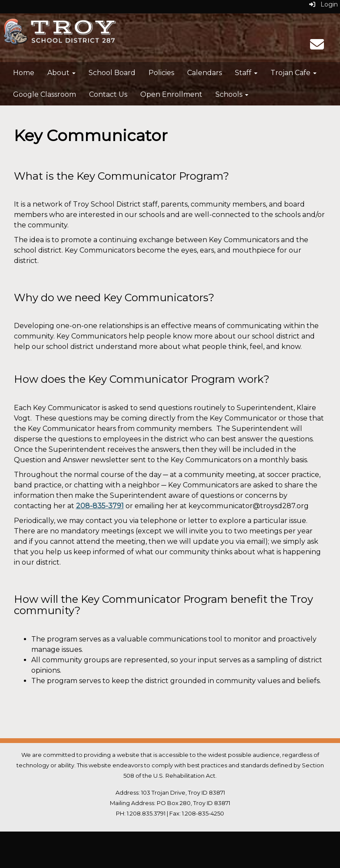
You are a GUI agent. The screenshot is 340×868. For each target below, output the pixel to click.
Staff (246, 73)
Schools (232, 94)
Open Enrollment (171, 94)
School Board (112, 73)
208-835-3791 (100, 506)
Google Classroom (45, 94)
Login (323, 4)
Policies (161, 73)
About (61, 73)
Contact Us (108, 94)
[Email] (317, 47)
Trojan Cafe (294, 73)
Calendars (205, 73)
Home (24, 73)
